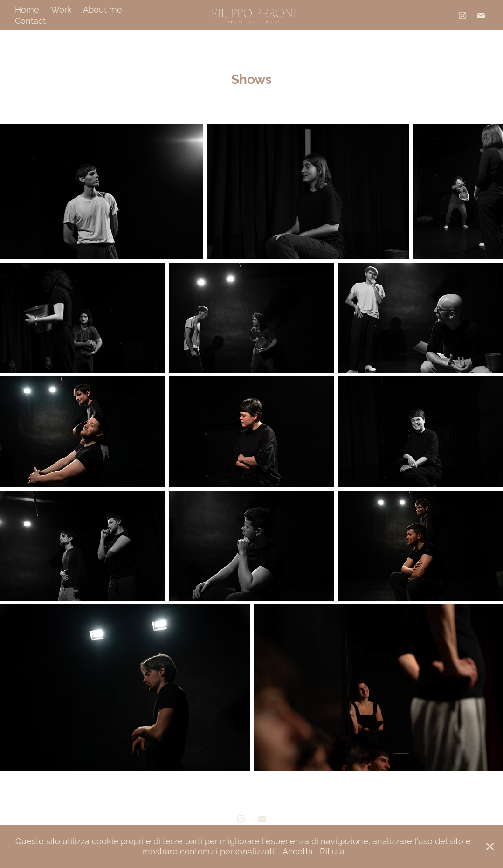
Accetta (298, 851)
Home (27, 10)
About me (103, 10)
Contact (30, 21)
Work (61, 10)
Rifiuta (332, 851)
